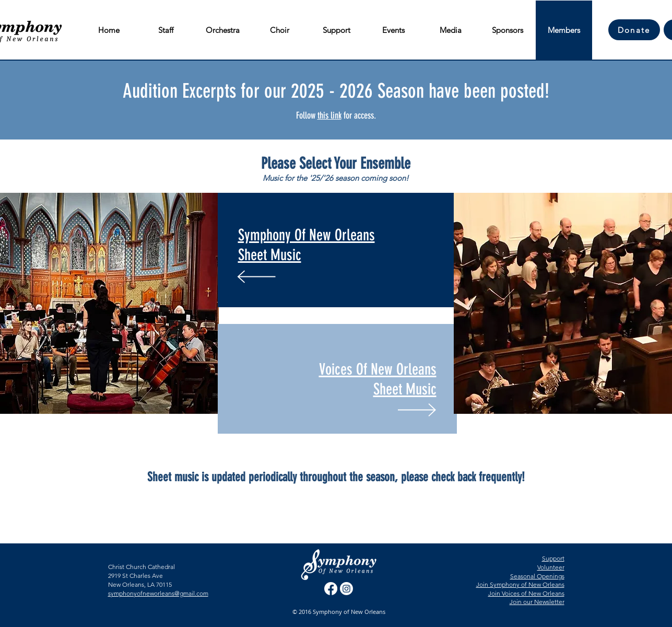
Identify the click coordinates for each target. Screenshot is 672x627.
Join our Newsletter (537, 602)
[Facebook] (331, 589)
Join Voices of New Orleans (526, 593)
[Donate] (634, 30)
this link (329, 115)
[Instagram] (346, 589)
